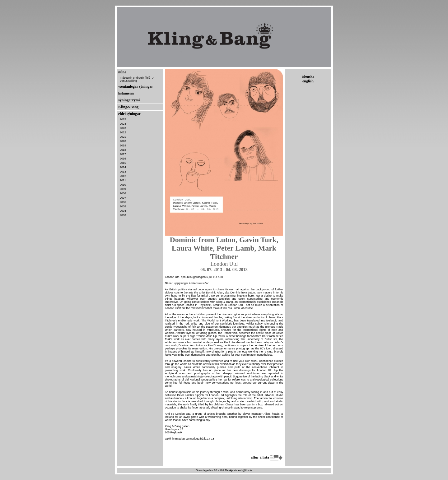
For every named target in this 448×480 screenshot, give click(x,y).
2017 (123, 154)
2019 (123, 145)
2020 (123, 141)
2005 (123, 206)
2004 (123, 211)
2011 (123, 180)
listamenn (126, 93)
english (308, 81)
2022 (123, 132)
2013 (123, 172)
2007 (123, 198)
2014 (123, 167)
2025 (123, 119)
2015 (123, 163)
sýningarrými (129, 100)
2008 (123, 193)
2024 (123, 124)
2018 (123, 150)
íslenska (308, 76)
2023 (123, 128)
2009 (123, 189)
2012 (123, 176)
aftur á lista (267, 457)
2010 (123, 185)
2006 (123, 202)
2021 (123, 137)
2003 (123, 215)
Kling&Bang (128, 107)
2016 (123, 159)
